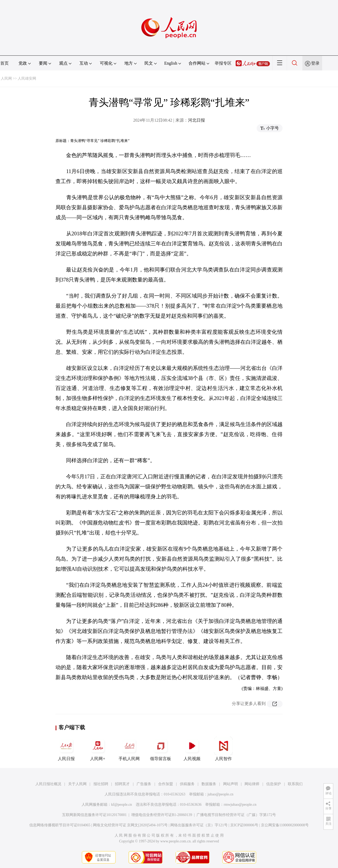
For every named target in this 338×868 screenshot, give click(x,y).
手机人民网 (129, 749)
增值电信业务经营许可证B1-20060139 (162, 815)
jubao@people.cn (220, 794)
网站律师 (252, 784)
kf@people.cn (122, 805)
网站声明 (231, 784)
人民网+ (98, 749)
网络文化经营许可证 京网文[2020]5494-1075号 (130, 825)
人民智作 (223, 749)
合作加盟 (166, 784)
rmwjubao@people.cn (240, 805)
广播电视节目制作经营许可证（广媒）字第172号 (236, 815)
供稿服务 (187, 784)
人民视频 (192, 749)
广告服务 (144, 784)
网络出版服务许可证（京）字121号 (199, 825)
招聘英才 (122, 784)
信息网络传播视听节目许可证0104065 (60, 825)
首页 (4, 63)
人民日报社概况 (48, 784)
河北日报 (196, 120)
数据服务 (209, 784)
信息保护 (274, 784)
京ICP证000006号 (244, 825)
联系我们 (295, 784)
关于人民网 (77, 784)
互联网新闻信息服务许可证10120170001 (94, 815)
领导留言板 (161, 749)
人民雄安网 (27, 78)
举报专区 (223, 63)
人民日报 (66, 749)
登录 (315, 63)
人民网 (6, 78)
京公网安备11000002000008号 (285, 825)
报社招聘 (101, 784)
